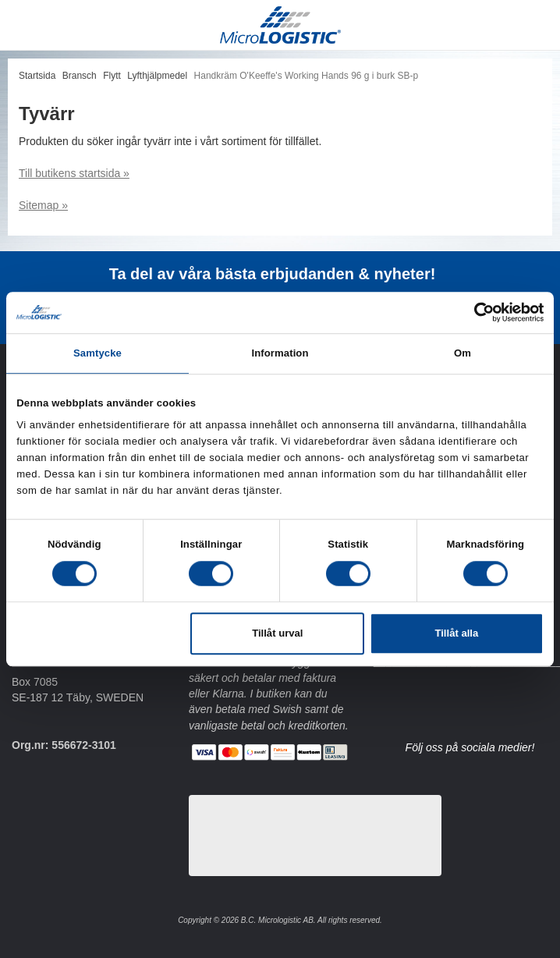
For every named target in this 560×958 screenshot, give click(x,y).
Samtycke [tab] (97, 353)
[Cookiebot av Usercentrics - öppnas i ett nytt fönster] (475, 312)
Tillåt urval (277, 634)
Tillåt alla (456, 634)
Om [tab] (463, 353)
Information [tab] (280, 353)
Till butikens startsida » (74, 173)
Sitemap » (43, 205)
